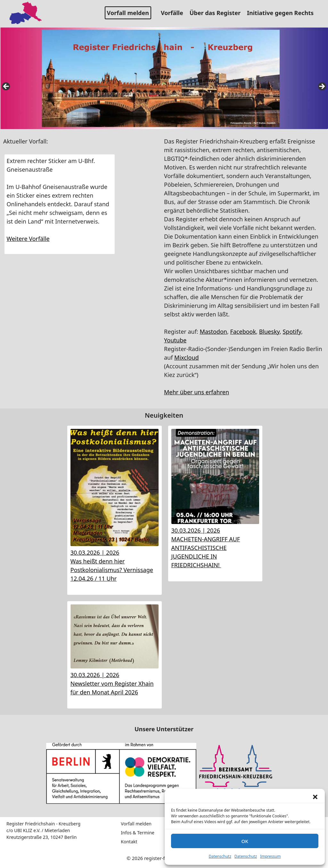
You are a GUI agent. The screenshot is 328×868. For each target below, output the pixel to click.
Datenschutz (220, 856)
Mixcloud (187, 357)
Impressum (270, 856)
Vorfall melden (128, 13)
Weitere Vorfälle (28, 239)
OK (245, 841)
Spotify (292, 332)
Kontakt (129, 842)
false (6, 87)
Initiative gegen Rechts (283, 13)
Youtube (175, 340)
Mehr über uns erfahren (197, 392)
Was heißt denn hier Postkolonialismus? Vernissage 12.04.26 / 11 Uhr (112, 570)
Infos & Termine (138, 833)
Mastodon (213, 332)
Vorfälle (174, 13)
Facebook (243, 332)
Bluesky (269, 332)
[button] (315, 797)
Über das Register (217, 13)
